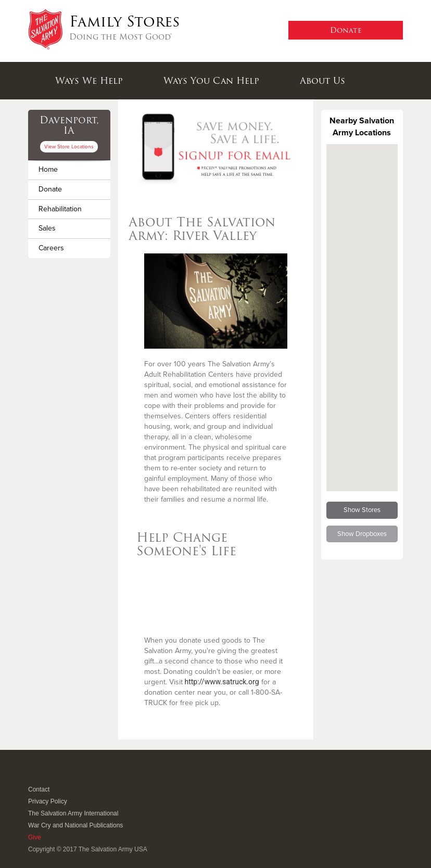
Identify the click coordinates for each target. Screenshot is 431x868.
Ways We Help (89, 81)
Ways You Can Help (211, 81)
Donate (50, 189)
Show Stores (362, 510)
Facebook (34, 776)
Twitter (46, 776)
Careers (51, 248)
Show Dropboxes (362, 534)
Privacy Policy (48, 801)
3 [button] (228, 171)
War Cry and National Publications (75, 825)
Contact (39, 789)
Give (35, 837)
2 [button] (215, 171)
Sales (47, 228)
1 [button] (203, 171)
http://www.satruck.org (222, 682)
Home (48, 169)
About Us (322, 81)
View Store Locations (69, 147)
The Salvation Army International (73, 813)
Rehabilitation (60, 209)
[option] (216, 147)
